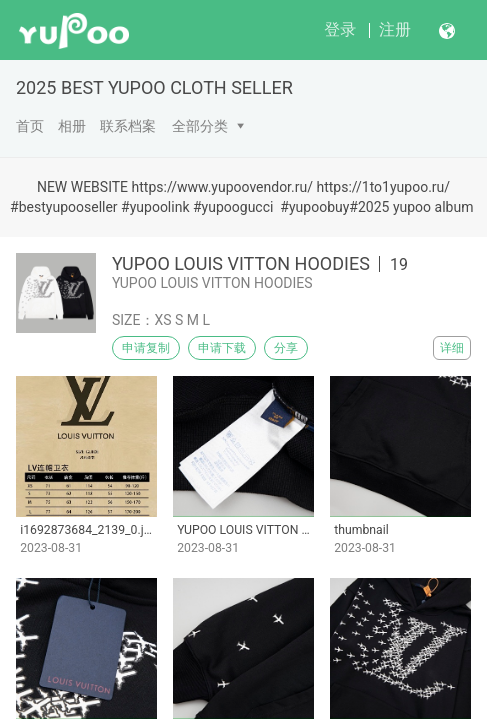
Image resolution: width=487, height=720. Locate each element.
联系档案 (128, 126)
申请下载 (222, 348)
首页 (30, 126)
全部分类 (200, 126)
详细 (452, 348)
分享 (286, 348)
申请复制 (146, 348)
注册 (395, 29)
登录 (340, 29)
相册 (72, 126)
